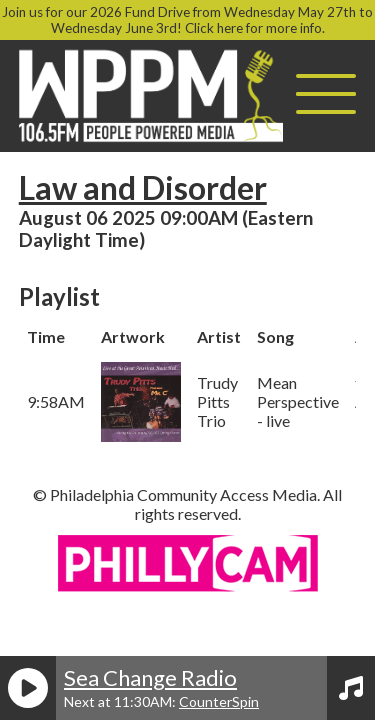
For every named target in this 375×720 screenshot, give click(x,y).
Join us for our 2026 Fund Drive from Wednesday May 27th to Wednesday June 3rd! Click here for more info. (187, 20)
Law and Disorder (143, 187)
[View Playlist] (351, 688)
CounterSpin (219, 701)
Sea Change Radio (150, 677)
